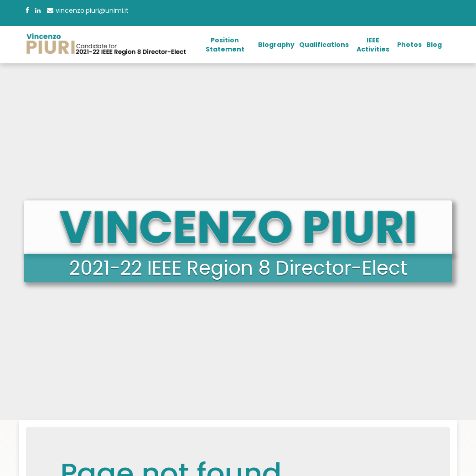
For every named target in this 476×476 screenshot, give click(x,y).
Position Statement (225, 45)
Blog (434, 45)
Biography (276, 45)
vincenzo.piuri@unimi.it (88, 10)
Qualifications (324, 45)
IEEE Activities (373, 45)
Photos (409, 45)
